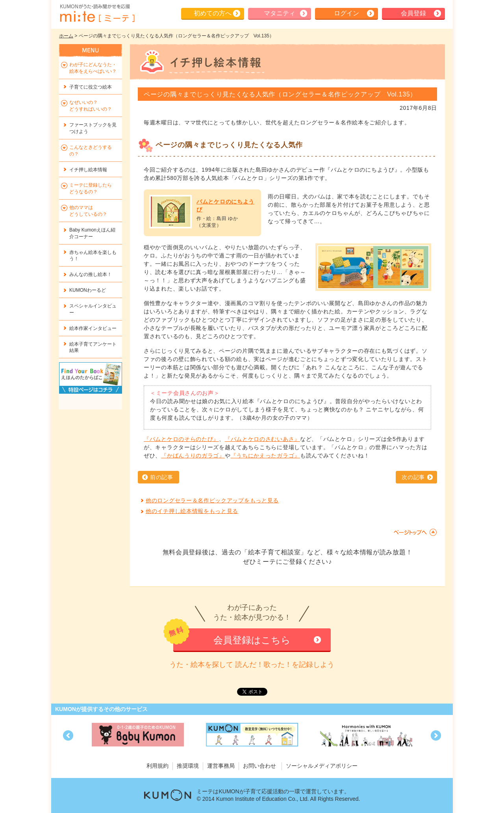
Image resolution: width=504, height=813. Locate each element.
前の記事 (162, 477)
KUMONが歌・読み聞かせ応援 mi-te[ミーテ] (97, 13)
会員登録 (413, 13)
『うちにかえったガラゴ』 (265, 456)
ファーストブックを (93, 128)
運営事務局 (221, 766)
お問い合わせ (259, 766)
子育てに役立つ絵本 (91, 87)
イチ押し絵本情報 (88, 170)
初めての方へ (213, 13)
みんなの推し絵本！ (91, 274)
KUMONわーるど (88, 290)
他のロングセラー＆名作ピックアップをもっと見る (212, 500)
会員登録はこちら (252, 640)
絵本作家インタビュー (93, 328)
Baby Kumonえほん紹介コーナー (92, 233)
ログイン (346, 13)
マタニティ (280, 13)
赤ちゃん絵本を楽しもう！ (93, 256)
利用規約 (157, 766)
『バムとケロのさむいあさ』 (262, 439)
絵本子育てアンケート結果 (93, 347)
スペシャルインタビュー (93, 309)
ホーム (66, 36)
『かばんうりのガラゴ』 (193, 456)
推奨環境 (188, 766)
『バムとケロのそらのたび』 (181, 439)
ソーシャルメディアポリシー (322, 766)
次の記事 (413, 477)
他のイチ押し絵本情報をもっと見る (192, 511)
